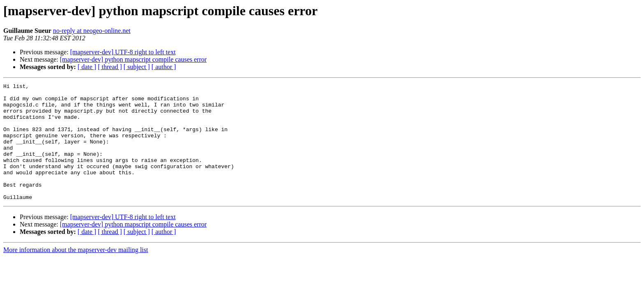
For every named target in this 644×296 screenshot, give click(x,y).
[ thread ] (110, 67)
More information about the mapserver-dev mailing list (76, 273)
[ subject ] (137, 67)
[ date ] (87, 67)
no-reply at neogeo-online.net (92, 31)
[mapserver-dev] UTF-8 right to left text (123, 52)
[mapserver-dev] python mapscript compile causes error (133, 59)
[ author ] (164, 67)
